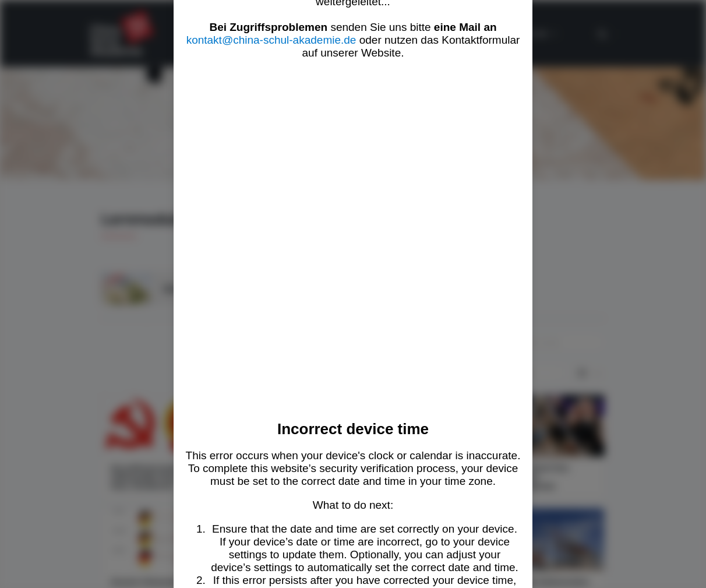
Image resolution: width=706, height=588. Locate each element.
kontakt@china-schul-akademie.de (271, 40)
